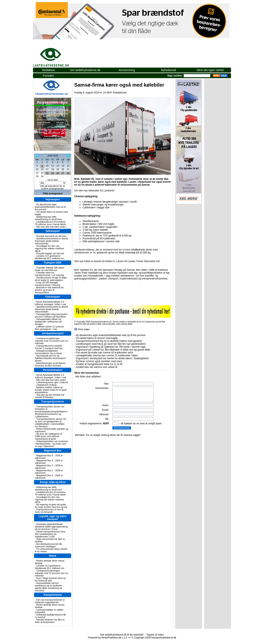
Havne (53, 556)
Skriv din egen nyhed (210, 70)
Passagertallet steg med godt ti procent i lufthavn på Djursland (51, 315)
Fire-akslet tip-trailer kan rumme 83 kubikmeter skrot (104, 353)
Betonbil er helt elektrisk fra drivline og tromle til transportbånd (49, 290)
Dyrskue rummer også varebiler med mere (99, 361)
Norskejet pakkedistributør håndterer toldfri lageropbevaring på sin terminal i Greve (51, 527)
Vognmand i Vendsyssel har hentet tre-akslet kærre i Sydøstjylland (112, 358)
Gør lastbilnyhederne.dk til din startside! (122, 635)
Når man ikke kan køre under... (52, 227)
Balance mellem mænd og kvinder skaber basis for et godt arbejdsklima (51, 390)
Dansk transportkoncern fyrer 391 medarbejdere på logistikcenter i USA (50, 534)
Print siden (84, 329)
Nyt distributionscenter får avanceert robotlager (48, 545)
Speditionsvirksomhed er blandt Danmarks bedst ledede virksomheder (51, 241)
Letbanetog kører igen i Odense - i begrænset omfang (51, 384)
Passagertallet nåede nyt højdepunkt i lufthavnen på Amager (48, 322)
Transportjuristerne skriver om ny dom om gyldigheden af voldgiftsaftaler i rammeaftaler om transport (51, 423)
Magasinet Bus (53, 451)
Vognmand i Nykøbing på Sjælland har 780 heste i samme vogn (111, 347)
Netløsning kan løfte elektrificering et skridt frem (48, 218)
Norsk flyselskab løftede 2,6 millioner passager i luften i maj (50, 303)
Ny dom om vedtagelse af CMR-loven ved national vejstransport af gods (48, 436)
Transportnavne (53, 595)
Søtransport (53, 231)
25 (53, 173)
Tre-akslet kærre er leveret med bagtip (97, 338)
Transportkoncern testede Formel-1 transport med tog (49, 347)
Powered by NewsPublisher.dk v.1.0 (108, 638)
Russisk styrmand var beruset (51, 236)
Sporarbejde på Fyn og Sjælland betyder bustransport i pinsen (51, 358)
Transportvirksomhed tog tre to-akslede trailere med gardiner (109, 341)
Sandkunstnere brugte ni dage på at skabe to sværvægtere (51, 279)
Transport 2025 (52, 263)
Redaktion (49, 70)
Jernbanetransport (53, 333)
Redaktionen (120, 93)
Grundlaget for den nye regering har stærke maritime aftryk (49, 248)
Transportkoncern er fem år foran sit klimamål (49, 511)
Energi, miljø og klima (53, 482)
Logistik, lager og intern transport (53, 518)
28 (68, 173)
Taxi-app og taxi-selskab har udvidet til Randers (50, 396)
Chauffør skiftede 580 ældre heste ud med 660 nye (50, 269)
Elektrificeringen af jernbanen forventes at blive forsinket (50, 364)
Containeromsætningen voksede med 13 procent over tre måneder (51, 341)
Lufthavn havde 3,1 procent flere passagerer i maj (49, 328)
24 (47, 173)
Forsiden (48, 76)
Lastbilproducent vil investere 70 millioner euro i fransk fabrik (50, 223)
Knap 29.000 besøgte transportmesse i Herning (48, 284)
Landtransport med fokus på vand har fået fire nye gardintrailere (111, 344)
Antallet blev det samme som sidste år (97, 367)
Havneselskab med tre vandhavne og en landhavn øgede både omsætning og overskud (48, 587)
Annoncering (127, 70)
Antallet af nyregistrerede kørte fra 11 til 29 (99, 364)
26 (58, 173)
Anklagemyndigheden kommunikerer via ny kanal (48, 352)
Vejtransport (53, 199)
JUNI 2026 (53, 156)
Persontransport (52, 370)
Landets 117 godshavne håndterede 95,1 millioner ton (49, 257)
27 (63, 173)
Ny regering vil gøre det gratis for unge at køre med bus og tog (51, 506)
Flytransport (53, 297)
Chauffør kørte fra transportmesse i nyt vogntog (49, 274)
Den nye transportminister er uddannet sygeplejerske (50, 601)
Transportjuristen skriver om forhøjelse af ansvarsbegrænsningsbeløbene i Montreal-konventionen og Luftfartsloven (51, 411)
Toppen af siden (155, 635)
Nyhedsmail (168, 70)
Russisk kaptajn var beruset (50, 253)
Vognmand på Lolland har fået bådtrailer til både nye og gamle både (113, 350)
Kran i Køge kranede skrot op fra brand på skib (50, 579)
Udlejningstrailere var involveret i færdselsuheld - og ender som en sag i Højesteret (51, 444)
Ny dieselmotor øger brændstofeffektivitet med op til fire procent (50, 207)
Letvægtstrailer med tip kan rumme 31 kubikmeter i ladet (107, 355)
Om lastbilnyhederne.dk (85, 70)
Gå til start (53, 180)
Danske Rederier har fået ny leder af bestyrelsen (50, 621)
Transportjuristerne (53, 402)
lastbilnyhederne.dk (56, 55)
